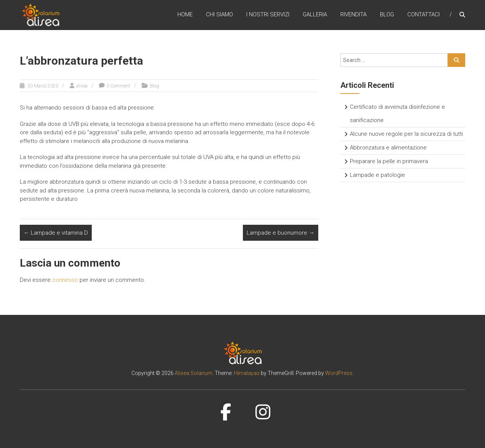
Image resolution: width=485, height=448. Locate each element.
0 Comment (118, 86)
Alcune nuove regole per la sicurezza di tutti (406, 134)
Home (185, 15)
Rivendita (353, 15)
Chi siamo (219, 15)
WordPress (339, 373)
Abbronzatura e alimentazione (388, 148)
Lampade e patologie (377, 175)
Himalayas (247, 373)
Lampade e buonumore (281, 233)
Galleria (315, 15)
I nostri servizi (268, 15)
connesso (65, 280)
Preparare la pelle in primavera (389, 161)
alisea (82, 86)
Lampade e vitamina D (56, 233)
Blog (387, 15)
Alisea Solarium (194, 373)
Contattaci (424, 15)
